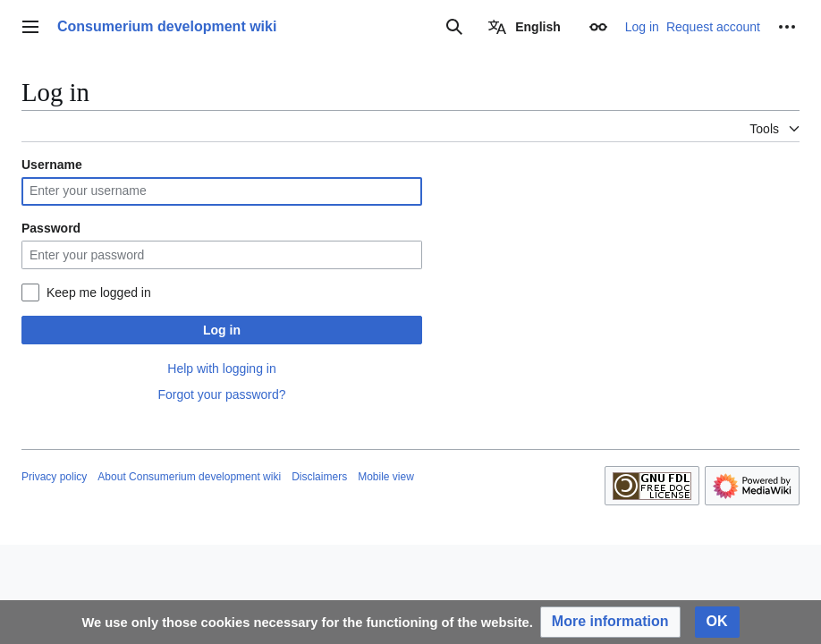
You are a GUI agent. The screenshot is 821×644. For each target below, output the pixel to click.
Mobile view (386, 477)
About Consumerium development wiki (189, 477)
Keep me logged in (99, 292)
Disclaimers (319, 477)
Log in (222, 330)
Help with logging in (221, 369)
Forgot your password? (221, 394)
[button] (610, 622)
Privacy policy (54, 477)
